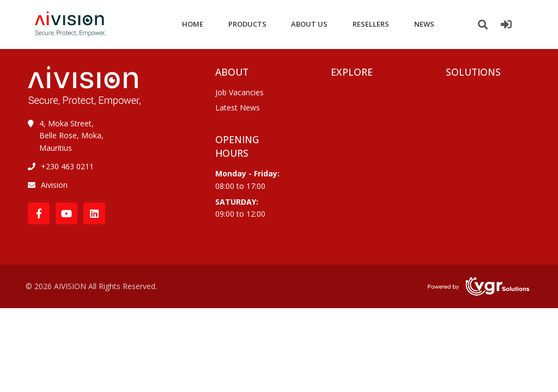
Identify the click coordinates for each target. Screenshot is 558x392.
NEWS (424, 24)
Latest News (238, 108)
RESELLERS (371, 24)
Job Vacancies (239, 92)
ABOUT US (309, 24)
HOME (193, 24)
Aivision (54, 185)
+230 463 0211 (67, 166)
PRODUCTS (247, 24)
